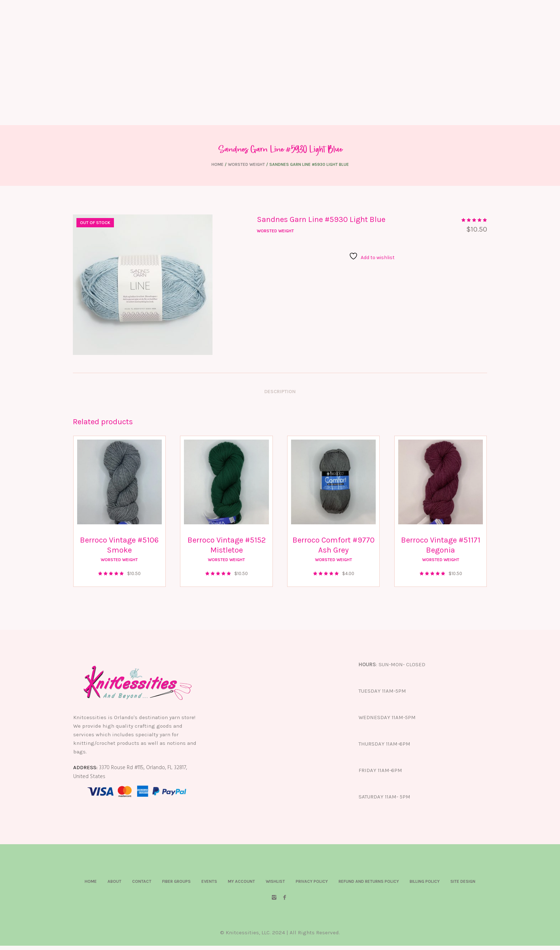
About (114, 881)
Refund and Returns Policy (369, 881)
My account (241, 881)
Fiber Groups (176, 881)
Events (209, 881)
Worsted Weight (246, 164)
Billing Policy (425, 881)
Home (217, 164)
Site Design (463, 881)
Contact (142, 881)
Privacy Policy (312, 881)
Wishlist (275, 881)
